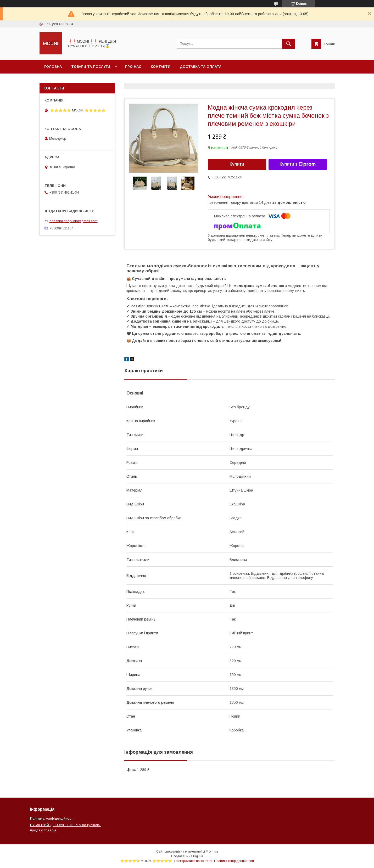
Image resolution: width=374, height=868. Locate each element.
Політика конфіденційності (52, 818)
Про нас (133, 67)
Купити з (298, 164)
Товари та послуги (91, 67)
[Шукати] (289, 44)
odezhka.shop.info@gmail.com (74, 221)
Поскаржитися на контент (193, 861)
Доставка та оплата (201, 67)
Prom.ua (212, 852)
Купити (237, 164)
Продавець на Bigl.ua (187, 856)
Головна (53, 67)
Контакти (161, 67)
